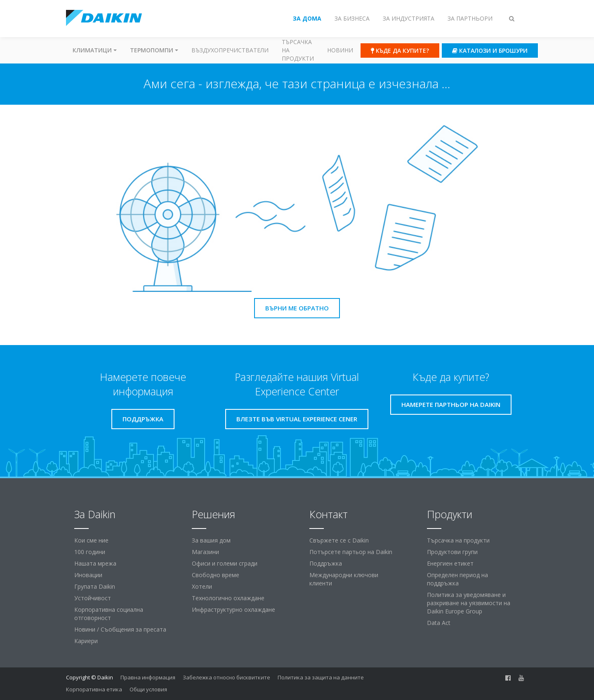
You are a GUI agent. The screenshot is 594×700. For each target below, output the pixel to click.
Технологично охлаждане (228, 598)
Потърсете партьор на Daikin (351, 552)
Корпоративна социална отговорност (109, 614)
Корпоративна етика (94, 689)
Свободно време (216, 575)
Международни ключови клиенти (344, 579)
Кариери (86, 641)
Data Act (439, 623)
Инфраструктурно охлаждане (233, 610)
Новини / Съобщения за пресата (120, 629)
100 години (90, 552)
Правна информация (148, 677)
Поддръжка (326, 563)
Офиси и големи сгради (225, 563)
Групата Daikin (95, 586)
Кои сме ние (91, 540)
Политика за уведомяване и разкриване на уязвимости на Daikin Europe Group (469, 603)
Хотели (202, 586)
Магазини (205, 552)
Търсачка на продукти (298, 50)
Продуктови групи (452, 552)
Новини (340, 50)
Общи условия (148, 689)
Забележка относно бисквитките (226, 677)
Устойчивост (93, 598)
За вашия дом (211, 540)
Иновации (88, 575)
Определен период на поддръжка (457, 579)
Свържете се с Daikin (339, 540)
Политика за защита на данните (321, 677)
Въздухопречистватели (230, 50)
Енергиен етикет (450, 563)
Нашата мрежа (95, 563)
